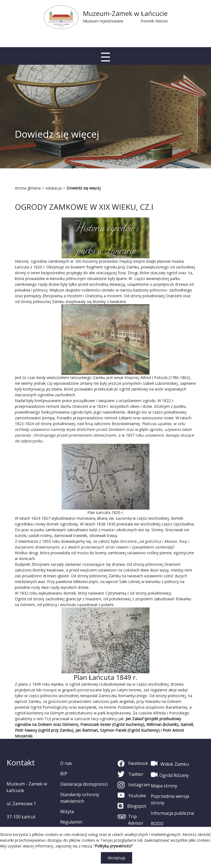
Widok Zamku (170, 764)
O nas (66, 763)
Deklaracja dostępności (84, 784)
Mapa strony (164, 786)
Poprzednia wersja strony (170, 799)
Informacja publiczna (172, 813)
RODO (157, 824)
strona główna (28, 188)
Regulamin (71, 822)
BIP (64, 774)
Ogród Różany (170, 775)
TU (47, 719)
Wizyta (67, 812)
